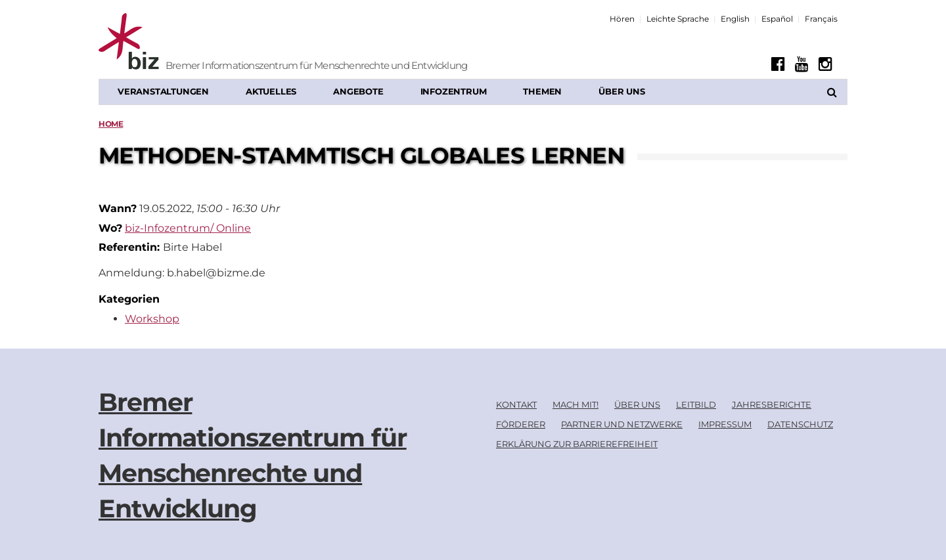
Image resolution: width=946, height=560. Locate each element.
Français (821, 19)
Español (777, 19)
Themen (542, 91)
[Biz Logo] (181, 43)
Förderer (521, 424)
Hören (622, 19)
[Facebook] (778, 64)
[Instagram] (825, 64)
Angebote (358, 91)
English (735, 19)
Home (111, 124)
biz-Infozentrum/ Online (188, 228)
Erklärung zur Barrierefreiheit (577, 444)
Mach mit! (575, 404)
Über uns (621, 91)
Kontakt (516, 404)
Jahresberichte (772, 404)
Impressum (725, 424)
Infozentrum (454, 91)
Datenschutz (800, 424)
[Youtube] (802, 64)
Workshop (152, 319)
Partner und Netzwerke (622, 424)
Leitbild (696, 404)
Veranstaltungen (163, 91)
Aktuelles (271, 91)
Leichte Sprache (678, 19)
